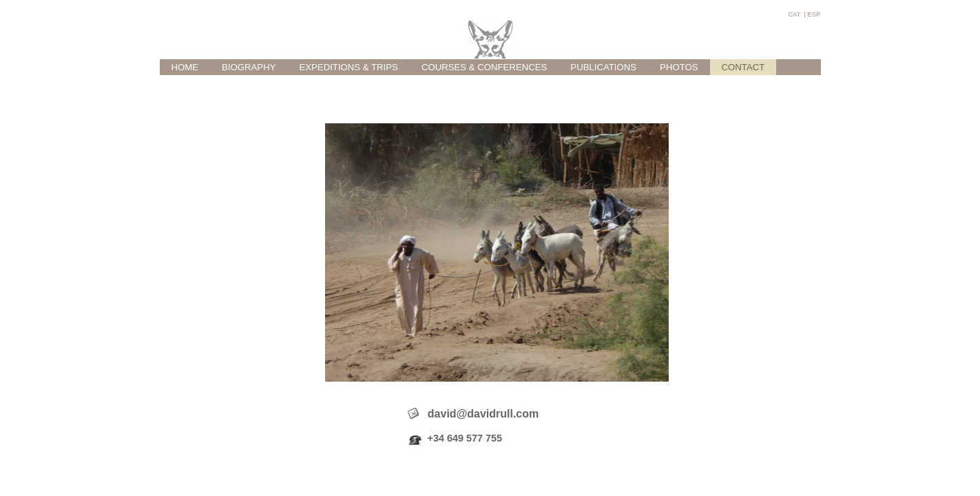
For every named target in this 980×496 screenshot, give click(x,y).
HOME (185, 67)
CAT (794, 14)
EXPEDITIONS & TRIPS (348, 67)
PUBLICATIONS (603, 67)
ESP (814, 14)
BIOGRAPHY (249, 67)
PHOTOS (679, 67)
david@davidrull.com (473, 420)
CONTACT (743, 67)
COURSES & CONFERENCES (484, 67)
